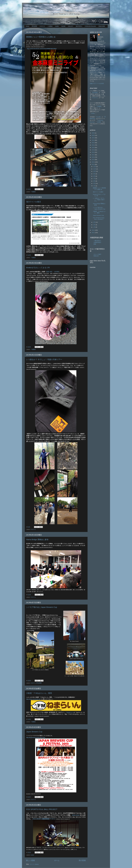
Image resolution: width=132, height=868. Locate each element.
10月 (95, 171)
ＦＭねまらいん (70, 712)
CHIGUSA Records (90, 26)
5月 (94, 183)
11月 (95, 169)
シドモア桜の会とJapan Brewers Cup (42, 607)
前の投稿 (82, 860)
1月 (94, 227)
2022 (93, 143)
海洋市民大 (79, 26)
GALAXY (71, 26)
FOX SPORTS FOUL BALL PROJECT (42, 809)
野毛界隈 (34, 26)
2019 (93, 150)
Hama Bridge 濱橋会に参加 (37, 540)
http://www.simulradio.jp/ (33, 699)
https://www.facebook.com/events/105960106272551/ (42, 49)
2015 (93, 160)
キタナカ (42, 26)
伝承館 (99, 122)
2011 (93, 233)
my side (98, 117)
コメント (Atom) (34, 864)
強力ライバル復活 (34, 202)
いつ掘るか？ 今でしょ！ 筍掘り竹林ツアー (44, 359)
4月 (94, 186)
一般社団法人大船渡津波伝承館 (97, 242)
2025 (93, 135)
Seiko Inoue (76, 815)
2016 (93, 157)
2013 (93, 164)
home (28, 26)
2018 (93, 152)
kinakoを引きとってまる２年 (38, 268)
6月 (94, 181)
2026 (93, 133)
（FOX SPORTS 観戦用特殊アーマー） (44, 819)
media (57, 26)
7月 (94, 179)
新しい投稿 (30, 860)
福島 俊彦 (49, 272)
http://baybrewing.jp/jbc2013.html (36, 737)
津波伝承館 (102, 26)
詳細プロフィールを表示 (97, 84)
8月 (94, 176)
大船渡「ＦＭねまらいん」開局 (39, 693)
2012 (93, 230)
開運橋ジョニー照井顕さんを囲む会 (41, 37)
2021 (93, 145)
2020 (93, 148)
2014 (93, 162)
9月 (94, 174)
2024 (93, 138)
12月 (95, 167)
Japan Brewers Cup (34, 732)
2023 (93, 140)
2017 (93, 155)
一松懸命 (50, 26)
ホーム (57, 860)
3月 (94, 222)
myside (63, 26)
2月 (94, 225)
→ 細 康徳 (56, 272)
